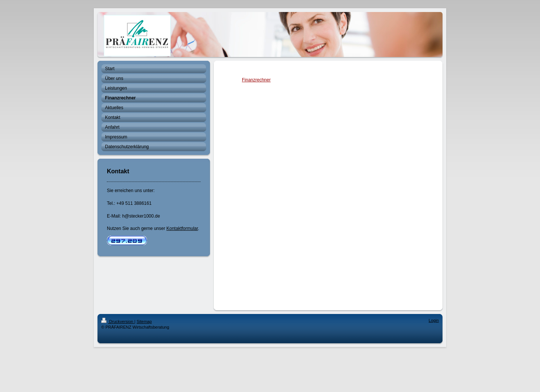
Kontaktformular (182, 228)
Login (434, 320)
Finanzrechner (256, 80)
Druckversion (118, 321)
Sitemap (144, 321)
